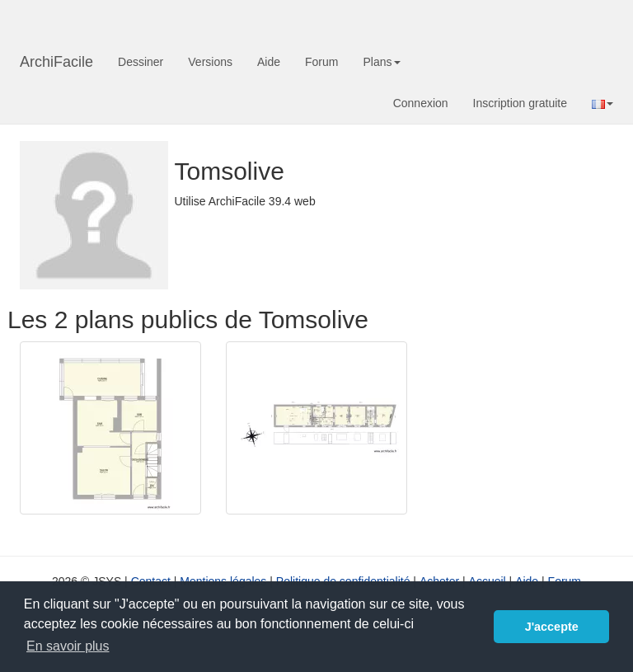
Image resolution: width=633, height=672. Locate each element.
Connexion (421, 103)
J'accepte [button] (552, 627)
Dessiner (141, 62)
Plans (381, 62)
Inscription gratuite (520, 103)
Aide (269, 62)
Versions (210, 62)
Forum (321, 62)
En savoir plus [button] (68, 646)
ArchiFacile (56, 62)
